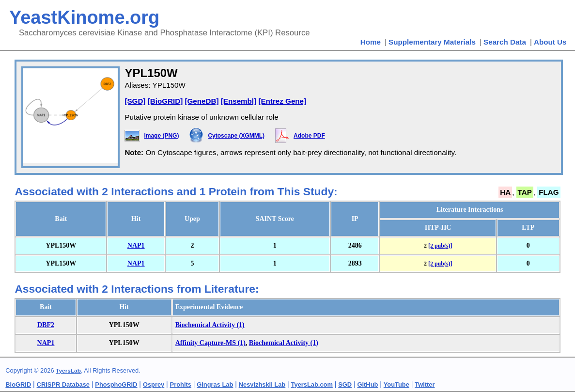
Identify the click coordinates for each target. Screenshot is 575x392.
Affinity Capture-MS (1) (210, 343)
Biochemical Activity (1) (210, 325)
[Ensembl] (239, 101)
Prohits (181, 384)
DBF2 (46, 325)
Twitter (425, 384)
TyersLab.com (312, 384)
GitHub (368, 384)
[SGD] (135, 101)
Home (371, 42)
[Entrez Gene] (282, 101)
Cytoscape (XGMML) (236, 136)
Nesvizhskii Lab (262, 384)
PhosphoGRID (116, 384)
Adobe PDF (309, 136)
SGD (345, 384)
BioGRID (18, 384)
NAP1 (136, 245)
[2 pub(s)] (440, 246)
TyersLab (68, 371)
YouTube (396, 384)
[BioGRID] (165, 101)
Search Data (505, 42)
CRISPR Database (63, 384)
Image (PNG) (161, 136)
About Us (550, 42)
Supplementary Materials (432, 42)
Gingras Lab (215, 384)
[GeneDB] (202, 101)
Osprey (154, 384)
